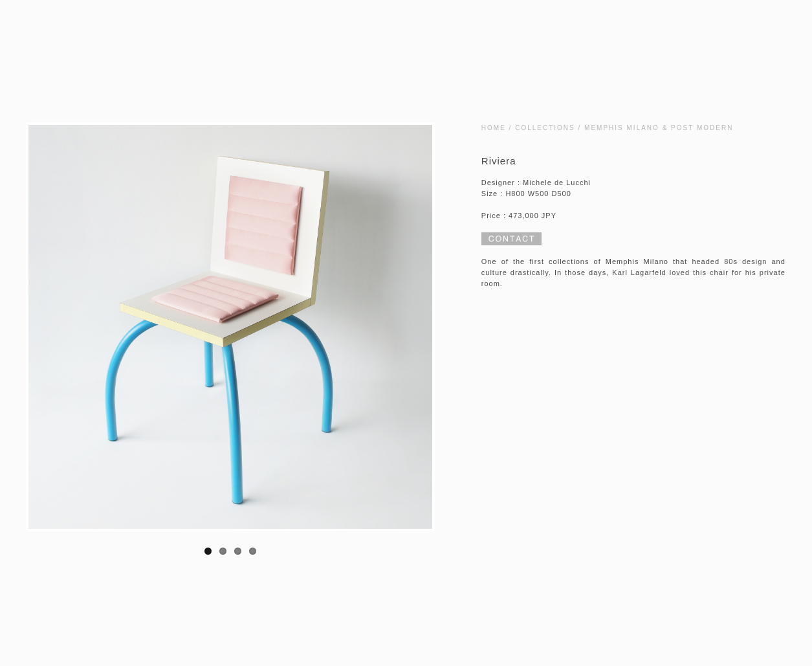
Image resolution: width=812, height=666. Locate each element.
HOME (494, 128)
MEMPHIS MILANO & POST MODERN (659, 128)
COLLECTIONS (545, 128)
